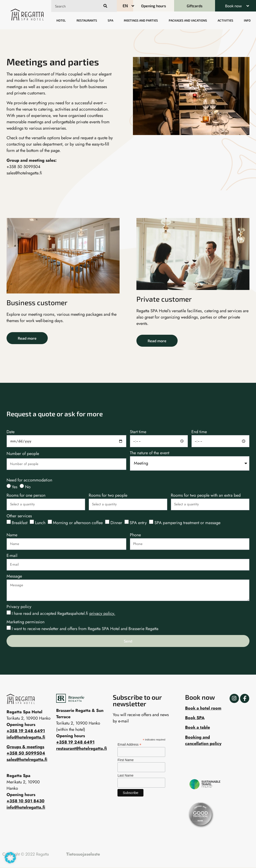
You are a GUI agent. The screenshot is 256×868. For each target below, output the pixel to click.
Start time (138, 432)
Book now (233, 6)
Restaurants (87, 20)
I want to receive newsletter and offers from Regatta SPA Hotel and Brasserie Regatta (85, 629)
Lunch (40, 523)
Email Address (129, 744)
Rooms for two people (108, 496)
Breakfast (20, 523)
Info (247, 20)
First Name (125, 760)
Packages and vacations (188, 20)
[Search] (104, 6)
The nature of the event (150, 453)
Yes (15, 487)
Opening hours (71, 736)
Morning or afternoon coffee (78, 523)
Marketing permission (26, 622)
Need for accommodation (29, 481)
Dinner (116, 523)
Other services (19, 516)
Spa (110, 20)
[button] (236, 6)
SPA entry (138, 523)
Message (14, 577)
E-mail (12, 556)
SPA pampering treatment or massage (187, 523)
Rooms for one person (26, 496)
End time (199, 432)
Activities (225, 20)
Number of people (23, 454)
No (28, 487)
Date (11, 432)
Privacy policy (19, 607)
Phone (135, 535)
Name (12, 535)
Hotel (61, 20)
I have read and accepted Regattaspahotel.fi (63, 613)
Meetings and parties (141, 20)
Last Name (125, 775)
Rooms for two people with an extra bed (206, 496)
